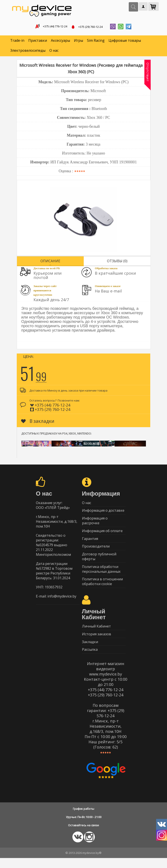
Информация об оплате (102, 534)
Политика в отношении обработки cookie (102, 588)
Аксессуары (60, 41)
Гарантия (90, 543)
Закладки (90, 651)
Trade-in (17, 41)
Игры (78, 41)
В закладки (38, 422)
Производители (96, 551)
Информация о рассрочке (95, 523)
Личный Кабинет (96, 634)
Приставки (38, 41)
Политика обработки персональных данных (101, 575)
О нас (54, 51)
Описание (50, 262)
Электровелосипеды (28, 51)
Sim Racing (96, 41)
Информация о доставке (103, 512)
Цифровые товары (125, 41)
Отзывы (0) (117, 262)
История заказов (97, 642)
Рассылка (90, 659)
